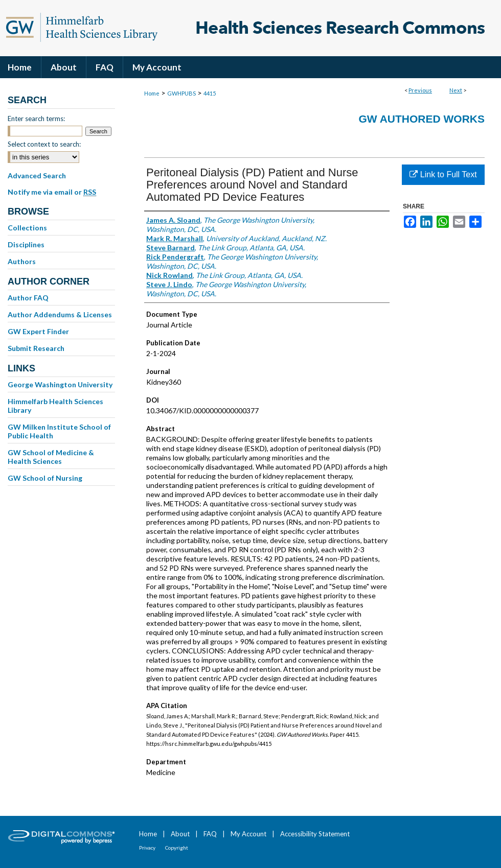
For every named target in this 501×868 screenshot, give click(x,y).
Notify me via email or (52, 192)
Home (152, 93)
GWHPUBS (181, 93)
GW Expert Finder (38, 331)
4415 (210, 93)
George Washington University (60, 384)
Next (456, 90)
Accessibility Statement (315, 834)
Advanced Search (37, 175)
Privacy (147, 848)
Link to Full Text (443, 174)
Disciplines (26, 244)
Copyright (177, 848)
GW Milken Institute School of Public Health (59, 431)
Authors (22, 261)
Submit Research (36, 348)
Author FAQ (28, 298)
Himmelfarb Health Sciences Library (55, 406)
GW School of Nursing (45, 478)
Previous (420, 90)
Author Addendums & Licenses (60, 314)
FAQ (210, 834)
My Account (248, 834)
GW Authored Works (422, 119)
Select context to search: (44, 144)
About (180, 834)
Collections (27, 228)
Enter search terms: (36, 119)
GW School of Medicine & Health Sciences (51, 457)
